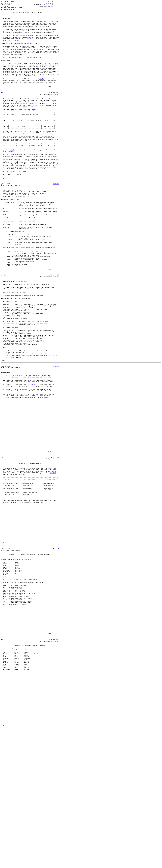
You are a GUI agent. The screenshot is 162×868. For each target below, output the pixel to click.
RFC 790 (33, 454)
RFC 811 (46, 5)
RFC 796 (42, 95)
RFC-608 (53, 564)
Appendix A (16, 69)
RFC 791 (34, 459)
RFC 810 (50, 2)
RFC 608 (50, 7)
